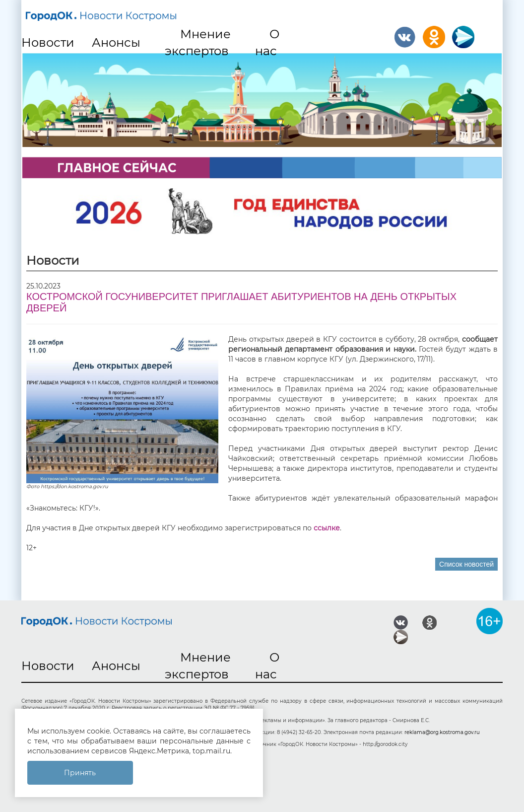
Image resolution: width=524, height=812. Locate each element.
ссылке (327, 528)
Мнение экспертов (198, 42)
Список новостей (466, 564)
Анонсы (116, 42)
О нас (267, 42)
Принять (80, 773)
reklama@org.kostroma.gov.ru (442, 732)
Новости (48, 42)
